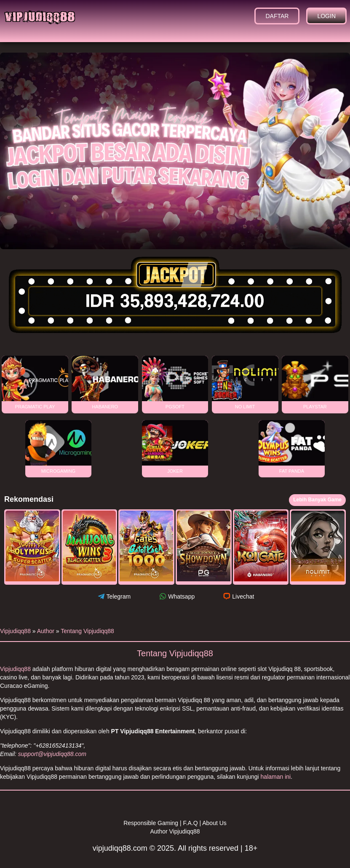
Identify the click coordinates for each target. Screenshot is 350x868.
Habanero (105, 382)
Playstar (315, 382)
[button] (32, 547)
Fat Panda (292, 447)
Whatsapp (176, 596)
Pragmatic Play (35, 382)
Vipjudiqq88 (15, 631)
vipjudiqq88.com (120, 848)
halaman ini (276, 777)
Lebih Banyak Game (317, 500)
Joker (175, 447)
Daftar (277, 16)
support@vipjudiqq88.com (52, 754)
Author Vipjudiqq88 (175, 831)
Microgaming (59, 447)
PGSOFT (175, 382)
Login (326, 16)
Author (46, 631)
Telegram (114, 596)
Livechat (238, 596)
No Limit (245, 382)
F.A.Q (191, 823)
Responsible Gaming (151, 823)
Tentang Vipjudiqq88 (87, 631)
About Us (214, 823)
